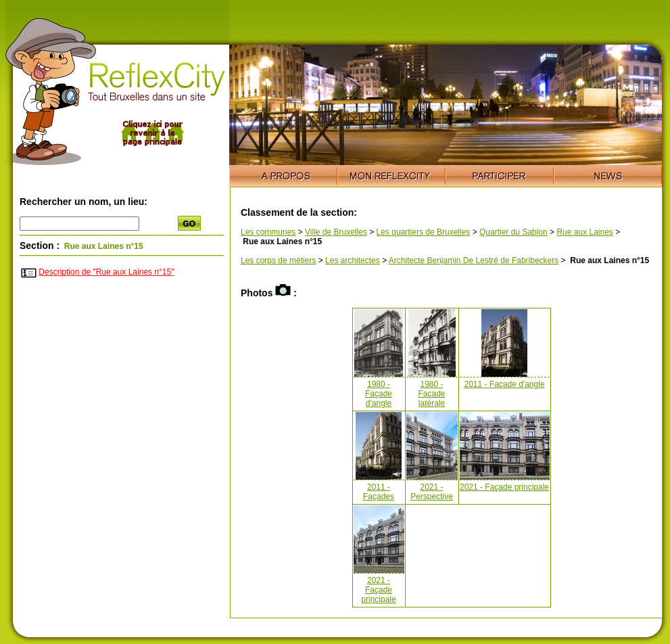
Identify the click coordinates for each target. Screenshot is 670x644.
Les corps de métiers (278, 260)
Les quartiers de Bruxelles (424, 232)
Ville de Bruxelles (336, 232)
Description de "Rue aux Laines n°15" (106, 272)
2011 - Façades (379, 492)
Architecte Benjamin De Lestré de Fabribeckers (474, 260)
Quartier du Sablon (513, 232)
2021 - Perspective (432, 492)
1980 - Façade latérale (431, 394)
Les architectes (353, 260)
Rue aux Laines (584, 232)
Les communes (268, 232)
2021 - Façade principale (504, 487)
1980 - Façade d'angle (379, 394)
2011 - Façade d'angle (504, 384)
